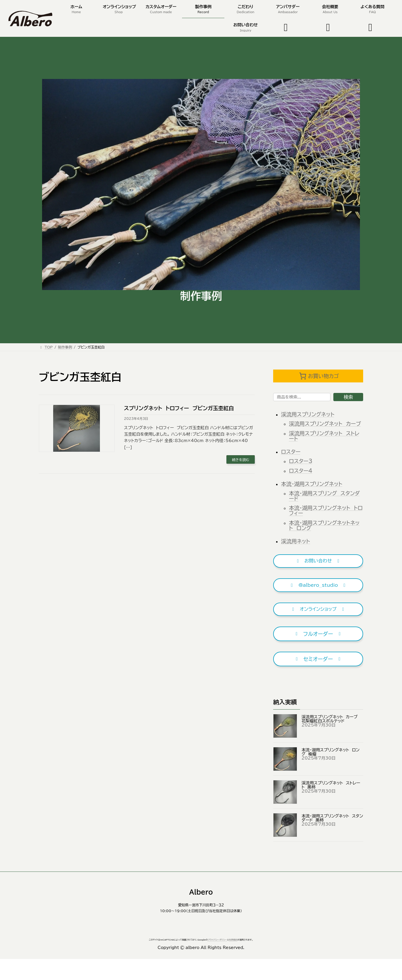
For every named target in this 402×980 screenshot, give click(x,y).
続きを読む (241, 460)
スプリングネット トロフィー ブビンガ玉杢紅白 (179, 408)
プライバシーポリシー (217, 940)
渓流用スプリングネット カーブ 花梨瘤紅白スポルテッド (331, 719)
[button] (318, 561)
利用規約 (233, 940)
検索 (348, 397)
